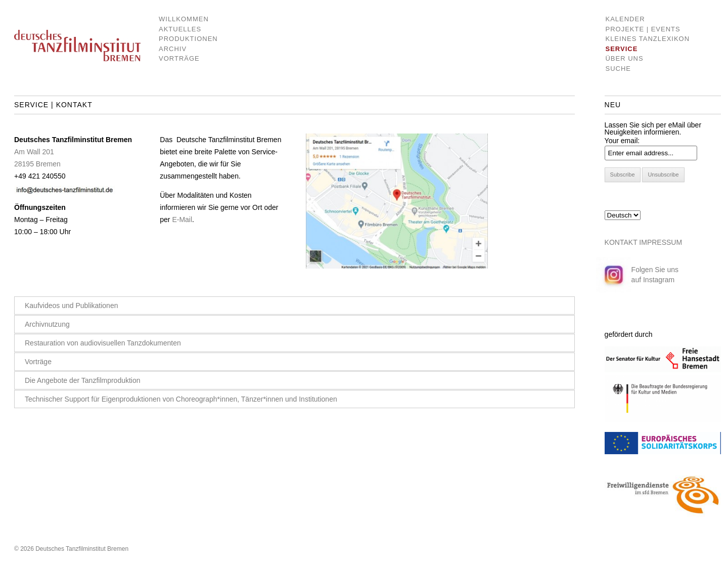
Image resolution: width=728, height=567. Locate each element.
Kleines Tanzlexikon (647, 39)
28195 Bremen (37, 164)
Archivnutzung (47, 324)
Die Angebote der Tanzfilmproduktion (83, 380)
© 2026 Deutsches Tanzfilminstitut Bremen (71, 549)
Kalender (625, 19)
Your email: (622, 141)
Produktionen (181, 39)
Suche (618, 69)
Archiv (173, 49)
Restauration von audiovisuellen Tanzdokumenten (103, 343)
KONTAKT (621, 242)
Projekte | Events (643, 29)
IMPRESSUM (661, 242)
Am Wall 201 (34, 152)
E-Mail (182, 220)
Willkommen (181, 19)
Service (621, 49)
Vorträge (179, 58)
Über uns (624, 58)
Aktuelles (180, 29)
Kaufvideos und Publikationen (71, 306)
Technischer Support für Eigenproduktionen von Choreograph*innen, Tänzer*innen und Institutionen (181, 399)
